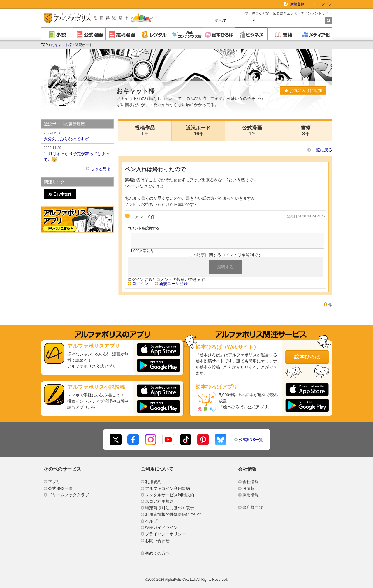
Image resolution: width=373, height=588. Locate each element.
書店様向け (253, 507)
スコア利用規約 (159, 501)
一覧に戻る (322, 150)
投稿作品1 (145, 131)
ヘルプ (151, 521)
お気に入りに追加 (303, 91)
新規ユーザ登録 (173, 284)
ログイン (325, 4)
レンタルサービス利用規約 (170, 495)
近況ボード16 (198, 131)
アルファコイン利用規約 (168, 488)
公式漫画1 (252, 131)
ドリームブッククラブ (68, 495)
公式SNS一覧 (251, 440)
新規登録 (297, 4)
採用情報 (251, 495)
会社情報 (251, 482)
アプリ (54, 482)
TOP (44, 45)
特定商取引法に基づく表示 (170, 508)
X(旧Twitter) (60, 194)
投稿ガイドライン (161, 527)
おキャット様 (61, 45)
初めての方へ (157, 553)
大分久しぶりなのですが (77, 136)
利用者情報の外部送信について (174, 514)
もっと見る (101, 169)
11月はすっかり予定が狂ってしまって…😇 (77, 153)
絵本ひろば (307, 357)
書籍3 (306, 131)
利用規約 (153, 482)
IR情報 (249, 488)
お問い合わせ (157, 541)
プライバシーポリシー (166, 534)
